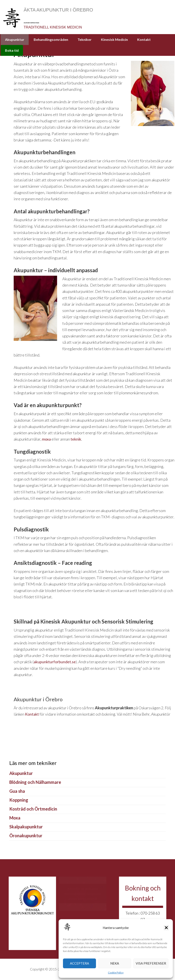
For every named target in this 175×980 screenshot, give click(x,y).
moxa (46, 440)
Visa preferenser (151, 963)
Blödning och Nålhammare (35, 783)
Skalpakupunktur (26, 827)
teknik (76, 440)
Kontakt (32, 715)
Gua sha (17, 792)
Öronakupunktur (26, 836)
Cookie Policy (116, 973)
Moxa (15, 819)
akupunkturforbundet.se (55, 663)
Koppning (19, 801)
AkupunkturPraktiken (96, 20)
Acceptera (79, 963)
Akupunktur (21, 774)
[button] (166, 928)
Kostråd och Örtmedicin (33, 810)
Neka (115, 963)
